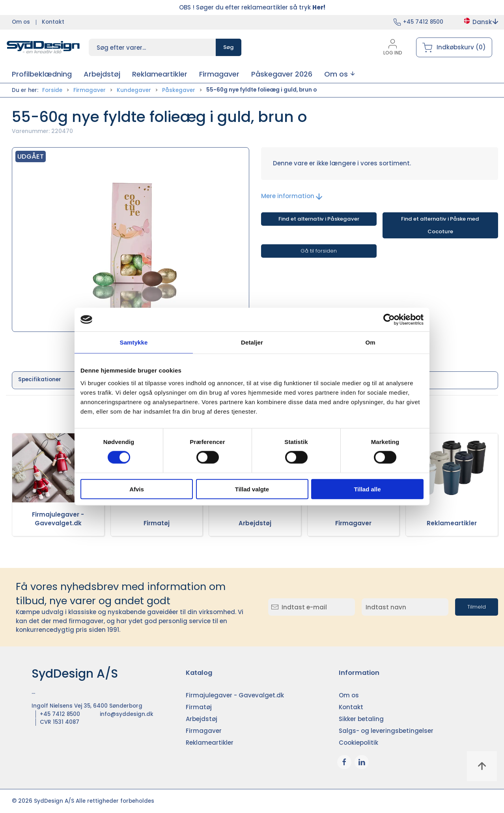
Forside (52, 90)
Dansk (481, 22)
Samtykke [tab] (134, 342)
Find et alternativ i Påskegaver (319, 219)
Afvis (137, 489)
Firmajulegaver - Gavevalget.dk (58, 519)
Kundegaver (134, 90)
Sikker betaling (361, 719)
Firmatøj (157, 523)
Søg (229, 47)
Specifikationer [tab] (40, 379)
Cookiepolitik (358, 743)
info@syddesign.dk (127, 714)
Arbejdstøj (255, 523)
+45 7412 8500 (423, 22)
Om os (21, 22)
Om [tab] (370, 342)
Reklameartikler (452, 523)
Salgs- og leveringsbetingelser (386, 731)
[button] (339, 74)
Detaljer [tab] (252, 342)
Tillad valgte (252, 489)
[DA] (43, 47)
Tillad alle (367, 489)
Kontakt (53, 22)
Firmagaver (90, 90)
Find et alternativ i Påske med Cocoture (440, 225)
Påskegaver (179, 90)
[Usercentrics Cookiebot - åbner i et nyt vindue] (389, 320)
